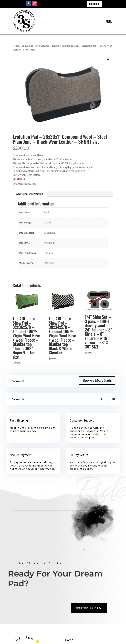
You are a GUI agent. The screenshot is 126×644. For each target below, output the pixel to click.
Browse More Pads (97, 380)
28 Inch (48, 223)
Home (16, 46)
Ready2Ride (27, 46)
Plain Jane (49, 263)
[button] (108, 59)
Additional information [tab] (30, 194)
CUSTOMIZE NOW (89, 608)
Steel (46, 212)
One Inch (48, 253)
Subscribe (94, 4)
